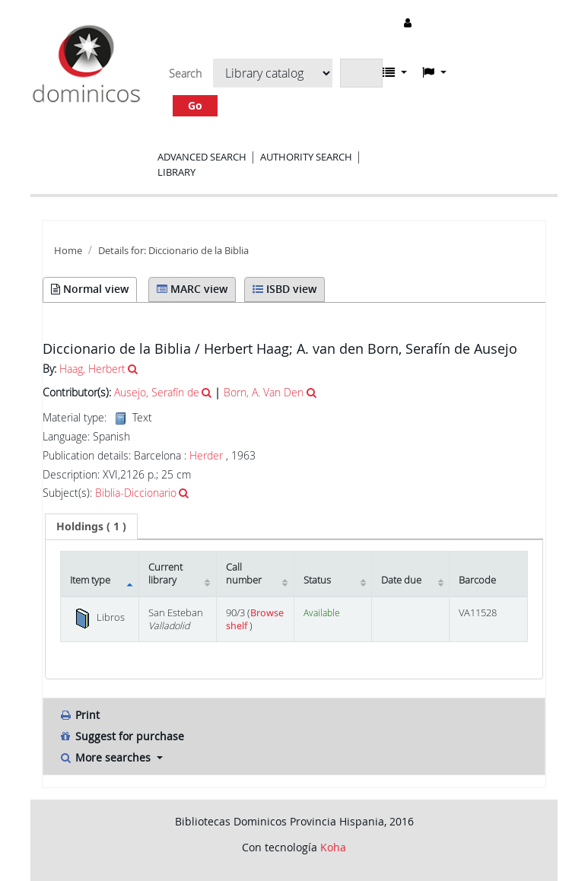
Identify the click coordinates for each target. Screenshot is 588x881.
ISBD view (284, 289)
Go (195, 105)
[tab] (91, 526)
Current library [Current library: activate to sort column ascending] (165, 574)
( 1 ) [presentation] (91, 526)
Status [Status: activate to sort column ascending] (317, 580)
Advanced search (202, 157)
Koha (333, 847)
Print (79, 715)
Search (185, 74)
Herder (206, 455)
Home (68, 251)
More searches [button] (106, 757)
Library (176, 172)
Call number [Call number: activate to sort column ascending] (244, 574)
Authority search (306, 157)
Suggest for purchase (121, 736)
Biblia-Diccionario (136, 493)
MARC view (192, 289)
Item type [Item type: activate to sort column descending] (90, 580)
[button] (395, 72)
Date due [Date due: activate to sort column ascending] (401, 580)
